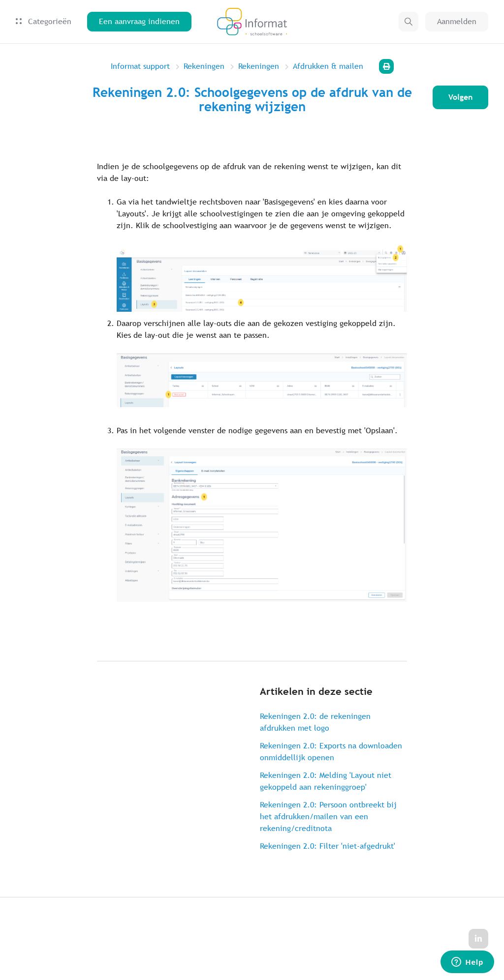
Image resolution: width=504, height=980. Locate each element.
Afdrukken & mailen (328, 66)
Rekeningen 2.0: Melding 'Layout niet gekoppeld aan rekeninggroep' (326, 781)
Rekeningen (204, 66)
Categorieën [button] (44, 21)
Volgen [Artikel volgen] (460, 97)
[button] (409, 22)
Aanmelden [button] (457, 21)
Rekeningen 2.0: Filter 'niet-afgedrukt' (328, 846)
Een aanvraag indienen (139, 21)
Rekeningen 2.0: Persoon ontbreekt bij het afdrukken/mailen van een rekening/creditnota (328, 817)
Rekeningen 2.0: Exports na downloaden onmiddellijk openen (331, 752)
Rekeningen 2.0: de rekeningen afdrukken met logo (315, 722)
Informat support (140, 66)
